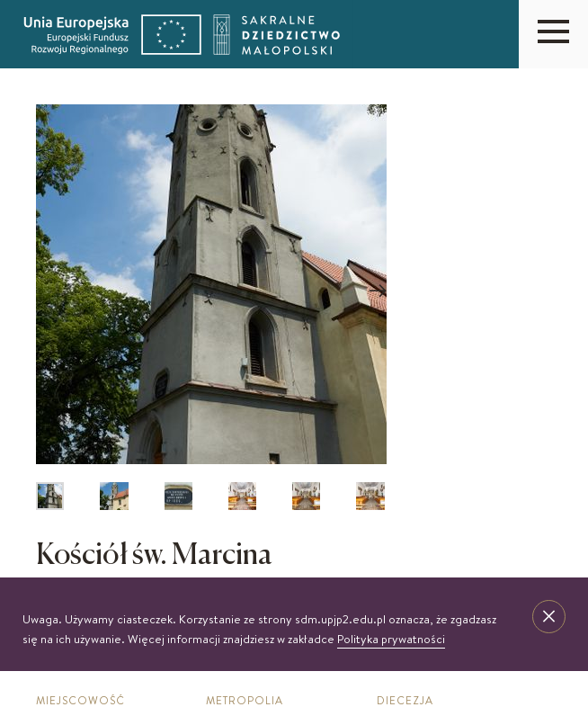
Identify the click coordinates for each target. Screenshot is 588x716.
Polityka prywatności (391, 639)
